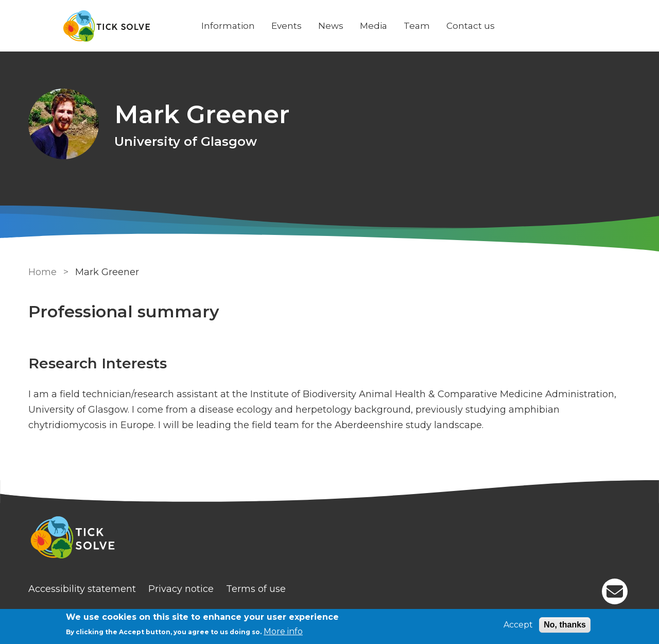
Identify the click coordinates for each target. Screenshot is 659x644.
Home (42, 272)
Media (374, 26)
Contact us (471, 26)
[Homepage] (329, 539)
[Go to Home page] (107, 26)
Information (228, 26)
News (331, 26)
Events (287, 26)
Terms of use (256, 589)
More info (283, 631)
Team (417, 26)
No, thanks (565, 625)
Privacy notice (181, 589)
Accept (518, 625)
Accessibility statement (82, 589)
